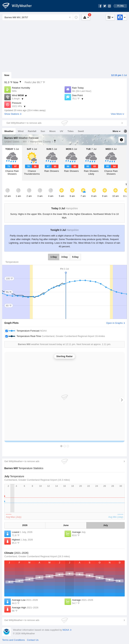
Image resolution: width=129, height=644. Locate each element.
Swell (81, 131)
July (106, 525)
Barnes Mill (55, 141)
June (66, 525)
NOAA (66, 630)
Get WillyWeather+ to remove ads (24, 123)
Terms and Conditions (13, 640)
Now (7, 75)
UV (62, 131)
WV (25, 142)
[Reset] (70, 17)
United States (12, 142)
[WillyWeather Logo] (19, 6)
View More (116, 114)
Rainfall (32, 131)
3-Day (64, 257)
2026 (25, 525)
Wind (21, 131)
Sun (43, 131)
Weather (9, 131)
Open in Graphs (114, 323)
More (115, 131)
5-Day (75, 257)
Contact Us (33, 640)
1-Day (54, 257)
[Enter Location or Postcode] (41, 17)
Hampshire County (40, 142)
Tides (71, 131)
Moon (52, 131)
